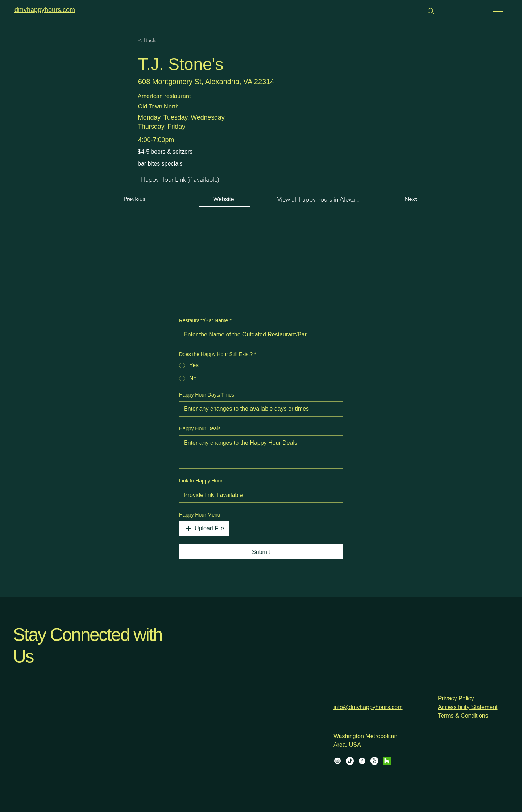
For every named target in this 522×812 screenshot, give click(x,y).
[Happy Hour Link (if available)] (180, 179)
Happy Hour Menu (200, 515)
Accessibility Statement (468, 707)
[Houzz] (387, 761)
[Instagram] (337, 761)
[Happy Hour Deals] (261, 452)
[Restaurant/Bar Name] (259, 335)
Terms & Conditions (463, 716)
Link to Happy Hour (201, 481)
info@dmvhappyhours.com (368, 707)
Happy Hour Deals (200, 428)
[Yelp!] (374, 761)
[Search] (431, 11)
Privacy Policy (456, 698)
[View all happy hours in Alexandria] (319, 199)
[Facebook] (362, 761)
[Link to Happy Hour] (259, 495)
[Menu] (497, 10)
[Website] (224, 199)
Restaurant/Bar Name (205, 321)
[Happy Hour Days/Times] (259, 409)
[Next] (402, 199)
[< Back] (162, 40)
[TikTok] (350, 761)
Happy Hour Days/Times (207, 395)
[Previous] (148, 199)
